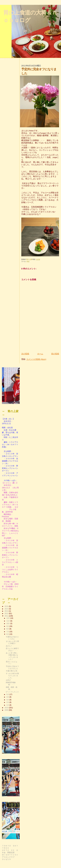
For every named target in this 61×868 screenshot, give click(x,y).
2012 (7, 613)
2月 (8, 702)
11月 (8, 621)
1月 (8, 705)
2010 (7, 708)
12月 (8, 618)
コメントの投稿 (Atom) (36, 359)
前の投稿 (55, 354)
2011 (7, 616)
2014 (7, 609)
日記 (28, 261)
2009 (7, 710)
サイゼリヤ (6, 859)
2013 (7, 611)
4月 (8, 697)
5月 (8, 694)
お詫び (8, 680)
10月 (8, 624)
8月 (8, 629)
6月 (8, 634)
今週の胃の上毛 (12, 671)
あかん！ (9, 646)
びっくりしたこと (12, 692)
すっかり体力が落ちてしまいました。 (12, 676)
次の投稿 (25, 354)
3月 (8, 700)
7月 (8, 632)
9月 (8, 626)
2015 (7, 606)
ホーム (40, 354)
